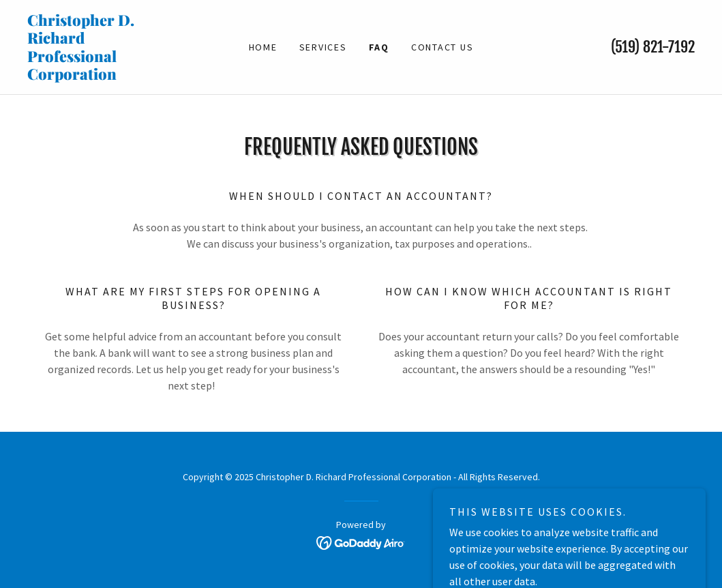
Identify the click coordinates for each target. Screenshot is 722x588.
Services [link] (323, 47)
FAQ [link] (379, 47)
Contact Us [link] (442, 47)
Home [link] (263, 47)
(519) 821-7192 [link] (653, 47)
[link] (111, 76)
